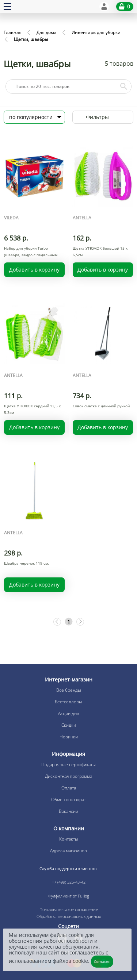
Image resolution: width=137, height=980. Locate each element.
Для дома (47, 32)
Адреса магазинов (68, 851)
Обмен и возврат (68, 800)
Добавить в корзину (34, 270)
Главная (13, 32)
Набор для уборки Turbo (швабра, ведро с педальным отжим (31, 255)
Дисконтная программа (68, 776)
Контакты (69, 839)
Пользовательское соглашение (69, 909)
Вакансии (68, 811)
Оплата (69, 788)
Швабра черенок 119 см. (26, 563)
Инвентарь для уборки (96, 32)
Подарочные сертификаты (68, 764)
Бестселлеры (68, 702)
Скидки (69, 725)
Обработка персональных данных (69, 916)
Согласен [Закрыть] (102, 961)
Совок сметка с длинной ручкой (101, 406)
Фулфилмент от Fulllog (69, 896)
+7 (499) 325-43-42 (69, 882)
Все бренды (69, 690)
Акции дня (68, 713)
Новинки (69, 737)
